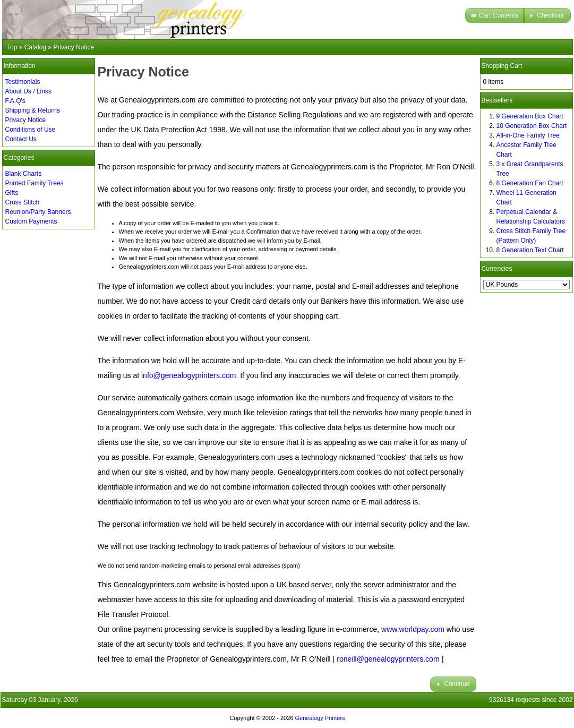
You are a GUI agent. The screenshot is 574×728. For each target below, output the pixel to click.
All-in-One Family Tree (528, 135)
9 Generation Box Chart (530, 116)
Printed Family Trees (35, 183)
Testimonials (23, 82)
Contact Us (21, 139)
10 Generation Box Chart (532, 126)
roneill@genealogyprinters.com (388, 659)
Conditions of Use (31, 130)
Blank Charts (24, 174)
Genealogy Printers (320, 718)
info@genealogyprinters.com (189, 375)
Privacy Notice (26, 120)
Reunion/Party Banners (38, 212)
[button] (495, 15)
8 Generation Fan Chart (530, 183)
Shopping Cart (502, 66)
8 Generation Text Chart (530, 250)
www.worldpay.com (413, 629)
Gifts (12, 193)
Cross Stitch (23, 202)
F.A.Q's (15, 101)
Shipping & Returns (33, 110)
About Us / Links (28, 91)
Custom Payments (31, 221)
